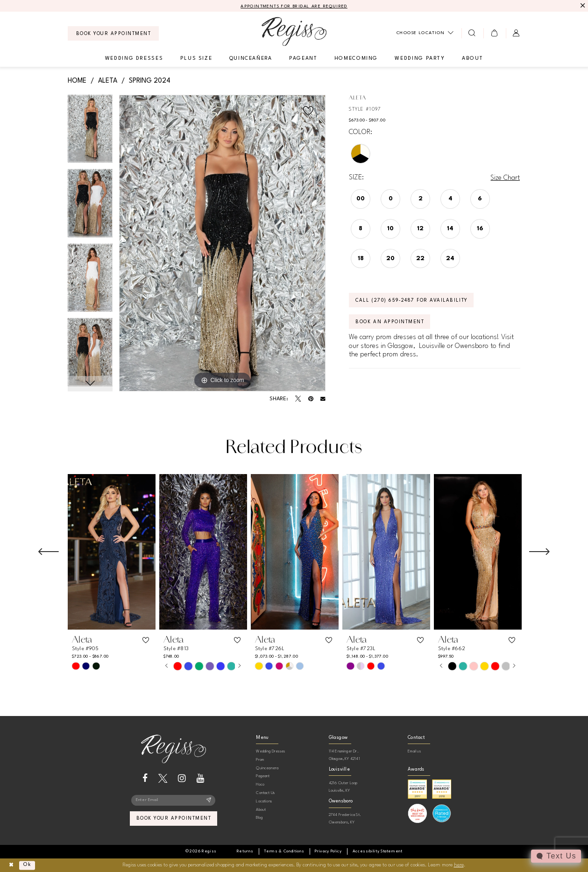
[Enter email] (174, 801)
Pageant (263, 776)
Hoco (260, 784)
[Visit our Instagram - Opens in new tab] (182, 778)
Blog (259, 818)
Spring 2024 (150, 81)
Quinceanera (267, 768)
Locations (264, 801)
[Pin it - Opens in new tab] (311, 399)
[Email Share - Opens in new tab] (323, 399)
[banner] (294, 32)
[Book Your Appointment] (113, 33)
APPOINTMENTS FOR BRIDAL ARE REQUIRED (294, 6)
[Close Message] (582, 6)
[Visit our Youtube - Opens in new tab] (201, 778)
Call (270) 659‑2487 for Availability (412, 301)
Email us (414, 751)
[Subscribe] (209, 801)
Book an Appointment (390, 322)
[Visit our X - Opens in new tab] (163, 778)
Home (77, 81)
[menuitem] (113, 33)
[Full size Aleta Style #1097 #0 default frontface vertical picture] (222, 243)
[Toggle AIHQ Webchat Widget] (556, 856)
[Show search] (472, 33)
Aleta (108, 81)
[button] (494, 33)
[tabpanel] (90, 132)
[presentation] (112, 552)
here (459, 865)
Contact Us (265, 793)
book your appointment (174, 819)
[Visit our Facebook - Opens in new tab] (145, 778)
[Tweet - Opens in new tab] (298, 399)
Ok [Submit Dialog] (27, 865)
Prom (260, 760)
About (261, 810)
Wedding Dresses (270, 751)
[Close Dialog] (11, 865)
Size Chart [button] (505, 178)
